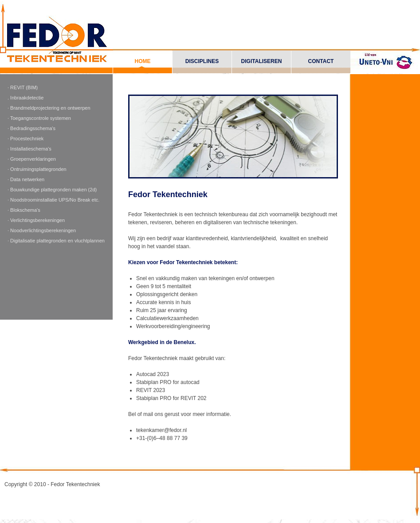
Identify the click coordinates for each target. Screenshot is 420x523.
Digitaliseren (262, 61)
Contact (321, 61)
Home (143, 61)
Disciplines (202, 61)
